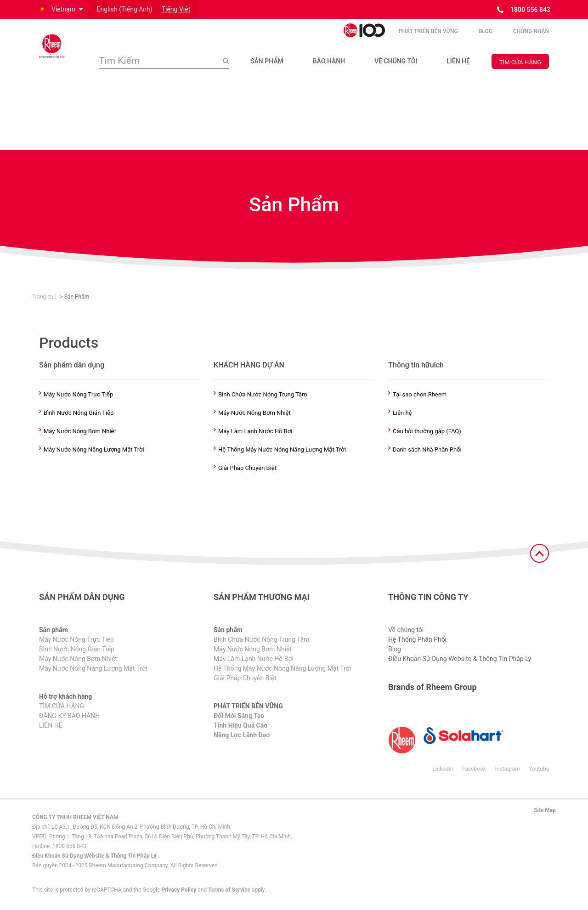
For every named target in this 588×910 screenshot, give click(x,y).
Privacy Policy (179, 890)
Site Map (545, 811)
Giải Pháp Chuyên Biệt (247, 468)
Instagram (507, 769)
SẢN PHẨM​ (267, 62)
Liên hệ (402, 413)
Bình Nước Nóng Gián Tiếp (79, 413)
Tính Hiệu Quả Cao (240, 726)
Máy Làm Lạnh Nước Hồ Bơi (255, 431)
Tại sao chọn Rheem (420, 395)
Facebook (474, 769)
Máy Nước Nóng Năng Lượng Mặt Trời (94, 450)
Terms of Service (229, 890)
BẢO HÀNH (329, 62)
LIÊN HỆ (458, 62)
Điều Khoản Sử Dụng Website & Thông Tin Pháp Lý (460, 659)
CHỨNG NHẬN (531, 32)
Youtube (539, 769)
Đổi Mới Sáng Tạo (239, 716)
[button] (60, 9)
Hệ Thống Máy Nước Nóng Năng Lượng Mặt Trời (282, 450)
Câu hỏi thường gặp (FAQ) (427, 431)
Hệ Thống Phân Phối (417, 640)
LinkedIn (443, 769)
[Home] (62, 46)
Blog (486, 32)
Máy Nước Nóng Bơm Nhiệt (80, 431)
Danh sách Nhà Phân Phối (427, 450)
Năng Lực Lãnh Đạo (242, 735)
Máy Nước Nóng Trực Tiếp (78, 395)
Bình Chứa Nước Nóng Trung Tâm (263, 395)
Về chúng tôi (406, 630)
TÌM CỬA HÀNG (520, 63)
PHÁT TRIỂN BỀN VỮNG (428, 32)
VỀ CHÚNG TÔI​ (396, 62)
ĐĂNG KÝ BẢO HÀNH (69, 716)
